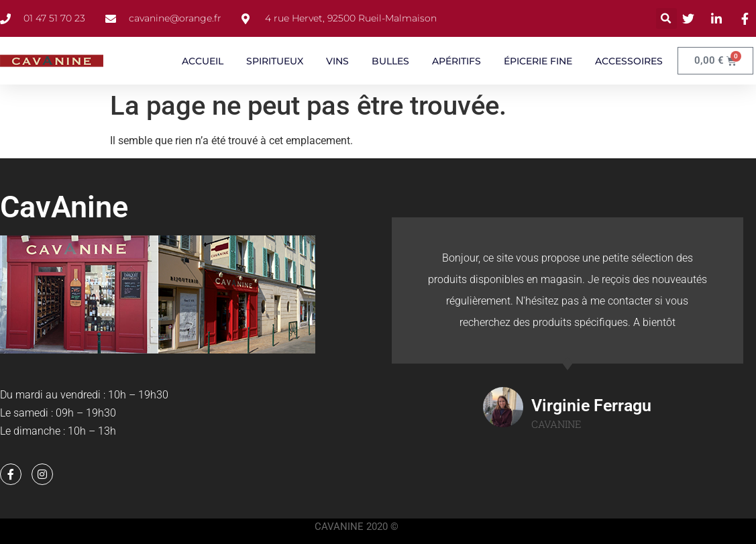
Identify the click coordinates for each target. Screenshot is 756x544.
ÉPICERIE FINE (538, 61)
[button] (666, 18)
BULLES (390, 61)
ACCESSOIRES (629, 61)
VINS (337, 61)
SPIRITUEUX (275, 61)
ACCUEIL (203, 61)
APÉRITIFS (456, 61)
